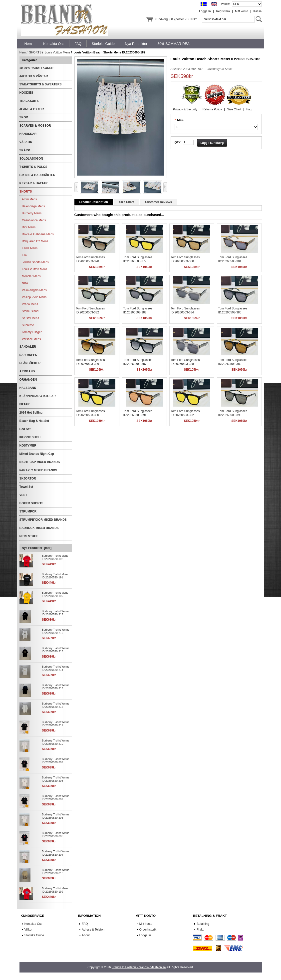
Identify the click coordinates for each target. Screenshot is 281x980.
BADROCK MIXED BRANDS (39, 528)
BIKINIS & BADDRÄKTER (37, 175)
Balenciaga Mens (33, 206)
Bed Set (25, 429)
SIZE (180, 120)
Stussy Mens (31, 318)
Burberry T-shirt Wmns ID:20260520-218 (56, 871)
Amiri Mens (29, 199)
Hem (28, 44)
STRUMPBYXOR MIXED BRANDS (43, 520)
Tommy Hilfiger (32, 332)
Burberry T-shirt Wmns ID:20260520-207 (56, 798)
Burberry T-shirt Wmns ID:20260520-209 (56, 761)
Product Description (94, 202)
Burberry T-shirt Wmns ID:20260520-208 (56, 779)
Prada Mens (30, 304)
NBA (25, 283)
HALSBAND (28, 388)
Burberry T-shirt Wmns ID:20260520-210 (56, 742)
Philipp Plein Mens (34, 297)
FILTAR (25, 404)
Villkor (28, 930)
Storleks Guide (34, 935)
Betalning (203, 924)
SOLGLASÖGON (31, 159)
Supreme (28, 325)
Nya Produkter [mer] (37, 548)
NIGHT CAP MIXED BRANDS (40, 462)
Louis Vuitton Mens (57, 52)
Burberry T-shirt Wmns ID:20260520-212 (56, 705)
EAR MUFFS (28, 355)
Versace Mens (31, 339)
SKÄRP (25, 150)
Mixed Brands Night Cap (37, 454)
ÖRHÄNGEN (28, 380)
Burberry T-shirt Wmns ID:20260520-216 (56, 631)
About (86, 935)
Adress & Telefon (93, 930)
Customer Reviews (158, 202)
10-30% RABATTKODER (36, 68)
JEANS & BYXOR (32, 109)
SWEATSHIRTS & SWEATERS (41, 84)
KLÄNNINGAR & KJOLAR (38, 396)
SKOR (24, 117)
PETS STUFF (29, 536)
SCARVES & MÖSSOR (35, 126)
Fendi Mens (30, 248)
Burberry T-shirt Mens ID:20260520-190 (55, 594)
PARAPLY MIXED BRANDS (38, 470)
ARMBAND (27, 371)
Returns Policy (212, 109)
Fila (24, 255)
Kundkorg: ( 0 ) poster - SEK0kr (176, 19)
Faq (249, 109)
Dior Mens (29, 227)
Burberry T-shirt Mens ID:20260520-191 (55, 576)
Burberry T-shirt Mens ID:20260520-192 (55, 557)
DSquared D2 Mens (35, 241)
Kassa (257, 11)
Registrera (223, 11)
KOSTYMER (28, 446)
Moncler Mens (31, 276)
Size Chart (234, 109)
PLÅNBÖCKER (30, 363)
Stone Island (30, 311)
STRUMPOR (28, 511)
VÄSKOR (26, 142)
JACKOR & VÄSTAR (34, 76)
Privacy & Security (185, 109)
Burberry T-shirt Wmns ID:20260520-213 (56, 687)
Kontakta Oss (33, 924)
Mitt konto (242, 11)
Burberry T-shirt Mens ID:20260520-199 (55, 890)
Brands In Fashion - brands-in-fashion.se (139, 967)
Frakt (200, 930)
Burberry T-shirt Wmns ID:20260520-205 (56, 835)
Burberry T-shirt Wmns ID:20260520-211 (56, 724)
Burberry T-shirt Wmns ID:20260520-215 (56, 650)
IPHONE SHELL (31, 437)
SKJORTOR (28, 479)
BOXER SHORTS (31, 503)
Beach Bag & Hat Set (34, 421)
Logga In (205, 11)
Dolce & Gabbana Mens (38, 234)
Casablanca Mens (34, 220)
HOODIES (26, 93)
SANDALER (28, 347)
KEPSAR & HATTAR (34, 183)
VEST (23, 495)
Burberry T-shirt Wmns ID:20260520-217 (56, 613)
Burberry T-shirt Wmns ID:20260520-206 (56, 816)
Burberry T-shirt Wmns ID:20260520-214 (56, 668)
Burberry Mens (32, 213)
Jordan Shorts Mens (35, 262)
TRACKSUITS (29, 101)
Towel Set (26, 487)
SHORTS (35, 52)
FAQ (85, 924)
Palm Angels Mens (34, 290)
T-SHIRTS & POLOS (33, 167)
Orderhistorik (148, 930)
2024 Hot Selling (31, 413)
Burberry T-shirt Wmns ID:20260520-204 (56, 853)
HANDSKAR (28, 134)
